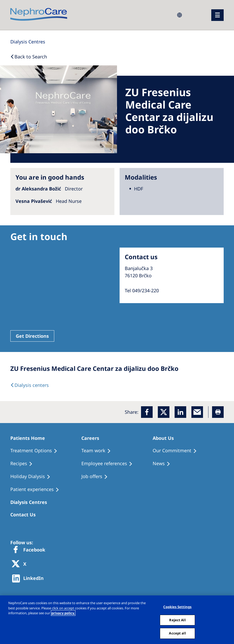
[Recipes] (24, 464)
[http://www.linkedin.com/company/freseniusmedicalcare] (29, 578)
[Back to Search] (29, 57)
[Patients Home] (30, 438)
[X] (21, 564)
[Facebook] (147, 412)
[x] (164, 412)
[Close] (228, 620)
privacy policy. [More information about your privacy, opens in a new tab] (63, 613)
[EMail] (197, 412)
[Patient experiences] (37, 489)
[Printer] (218, 412)
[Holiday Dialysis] (33, 477)
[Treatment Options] (36, 451)
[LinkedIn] (180, 412)
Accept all (177, 633)
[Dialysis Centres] (28, 42)
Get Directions (32, 336)
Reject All (177, 620)
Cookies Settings (177, 607)
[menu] (217, 15)
